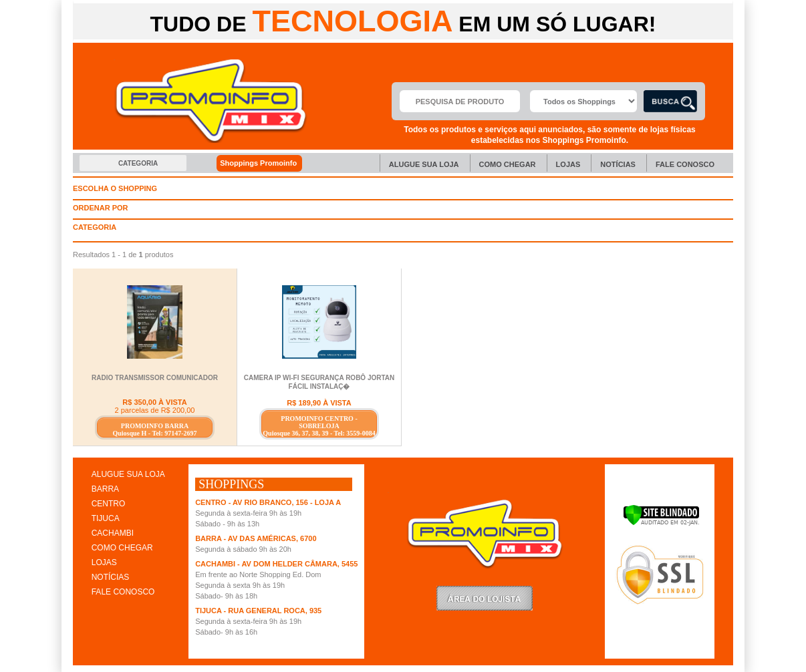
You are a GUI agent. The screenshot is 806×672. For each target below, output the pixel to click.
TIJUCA (106, 518)
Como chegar (508, 164)
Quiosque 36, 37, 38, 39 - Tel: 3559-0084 (319, 433)
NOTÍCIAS (111, 577)
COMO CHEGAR (122, 548)
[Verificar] (661, 523)
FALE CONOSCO (123, 592)
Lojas (568, 164)
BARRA (105, 489)
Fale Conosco (685, 164)
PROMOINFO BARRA (155, 426)
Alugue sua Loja (424, 164)
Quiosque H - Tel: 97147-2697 (154, 433)
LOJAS (104, 562)
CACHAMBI (113, 533)
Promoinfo (211, 101)
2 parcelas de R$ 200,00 (155, 410)
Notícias (618, 164)
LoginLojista (485, 598)
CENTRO (109, 504)
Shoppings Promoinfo (266, 163)
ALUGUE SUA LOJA (128, 474)
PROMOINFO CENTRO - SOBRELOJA (319, 422)
